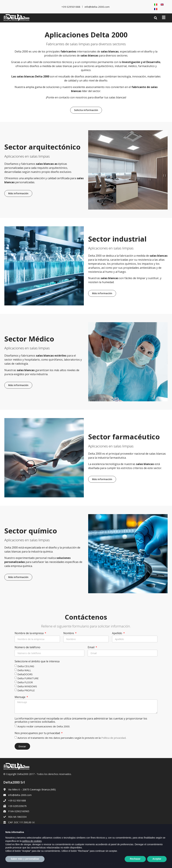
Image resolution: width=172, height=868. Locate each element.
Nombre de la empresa (29, 633)
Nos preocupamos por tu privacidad (38, 733)
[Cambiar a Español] (27, 851)
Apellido (117, 633)
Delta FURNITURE (28, 678)
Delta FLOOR (25, 682)
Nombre (69, 633)
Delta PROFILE (26, 690)
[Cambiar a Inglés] (162, 4)
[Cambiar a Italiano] (156, 4)
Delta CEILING (26, 666)
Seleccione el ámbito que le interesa (37, 661)
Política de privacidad (113, 738)
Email (91, 647)
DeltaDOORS (25, 674)
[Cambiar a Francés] (156, 9)
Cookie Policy (11, 843)
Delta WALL (24, 670)
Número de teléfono (27, 647)
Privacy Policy (11, 837)
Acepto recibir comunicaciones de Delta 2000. (44, 726)
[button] (156, 18)
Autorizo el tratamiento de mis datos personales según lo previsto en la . (72, 738)
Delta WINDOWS (27, 686)
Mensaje (20, 697)
